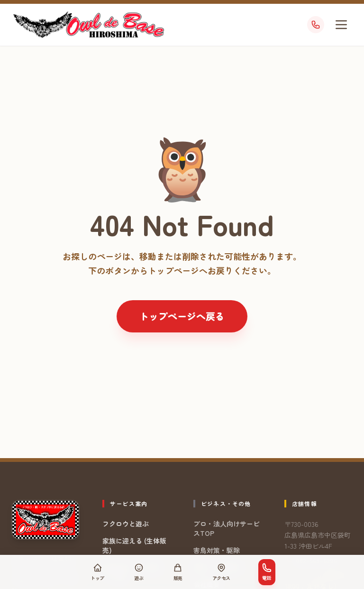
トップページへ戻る (182, 316)
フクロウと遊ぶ (126, 524)
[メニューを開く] (341, 25)
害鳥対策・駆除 (217, 550)
